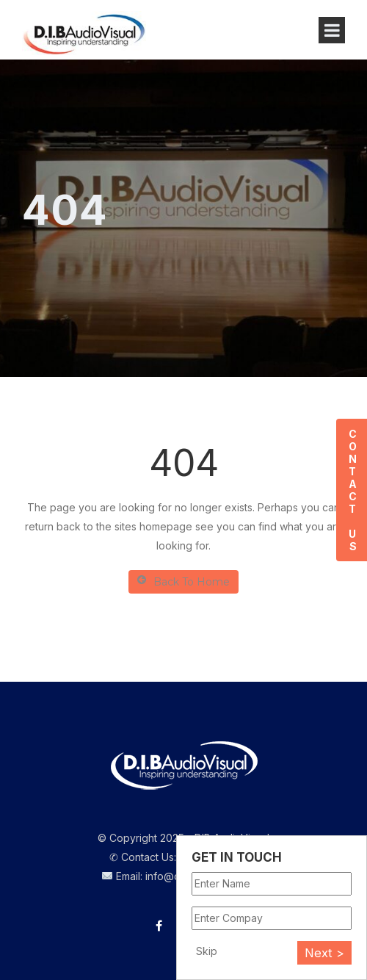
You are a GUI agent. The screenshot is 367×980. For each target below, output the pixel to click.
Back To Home (183, 581)
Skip (207, 951)
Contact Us (352, 490)
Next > (324, 953)
